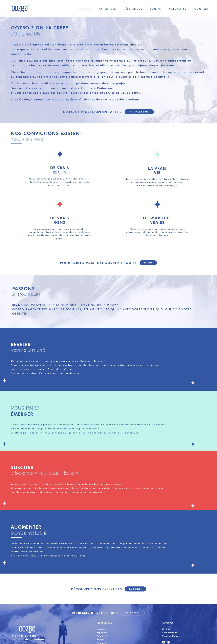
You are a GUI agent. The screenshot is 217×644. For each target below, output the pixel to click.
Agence (85, 9)
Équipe (156, 9)
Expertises (108, 9)
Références (133, 9)
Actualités (178, 9)
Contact (202, 9)
